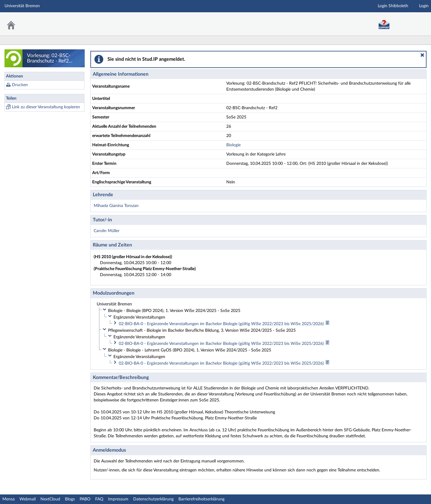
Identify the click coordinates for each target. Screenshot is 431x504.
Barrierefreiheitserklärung (201, 499)
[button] (422, 55)
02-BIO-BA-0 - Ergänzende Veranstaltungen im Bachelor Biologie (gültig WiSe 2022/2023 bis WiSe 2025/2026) (222, 324)
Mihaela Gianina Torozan (116, 206)
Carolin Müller (107, 231)
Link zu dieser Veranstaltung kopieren (46, 107)
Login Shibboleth (393, 6)
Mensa (9, 499)
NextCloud (50, 499)
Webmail (28, 499)
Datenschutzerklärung (153, 499)
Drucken (20, 85)
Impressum (118, 499)
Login (424, 6)
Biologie (233, 145)
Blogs (70, 499)
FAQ (99, 499)
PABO (85, 499)
